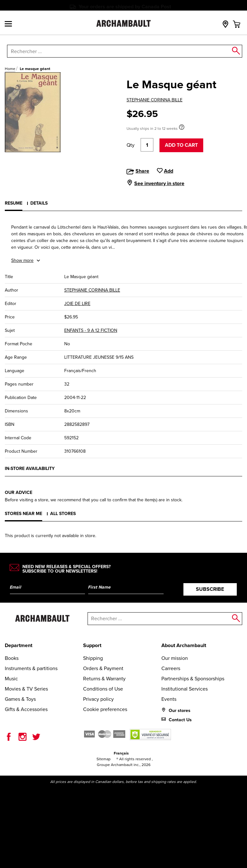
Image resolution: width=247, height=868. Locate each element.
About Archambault (184, 645)
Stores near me (23, 514)
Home (10, 69)
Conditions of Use (103, 689)
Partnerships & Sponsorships (193, 679)
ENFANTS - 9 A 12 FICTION (91, 330)
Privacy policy (98, 699)
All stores (63, 514)
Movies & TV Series (26, 689)
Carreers (171, 668)
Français (121, 753)
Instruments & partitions (31, 668)
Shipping (93, 658)
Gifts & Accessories (26, 709)
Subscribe (210, 589)
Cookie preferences (105, 709)
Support (92, 645)
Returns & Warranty (104, 679)
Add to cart (181, 145)
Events (169, 699)
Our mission (175, 658)
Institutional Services (185, 689)
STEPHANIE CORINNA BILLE (154, 100)
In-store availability (30, 469)
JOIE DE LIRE (77, 304)
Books (12, 658)
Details (39, 203)
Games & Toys (20, 699)
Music (11, 679)
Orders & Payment (103, 668)
